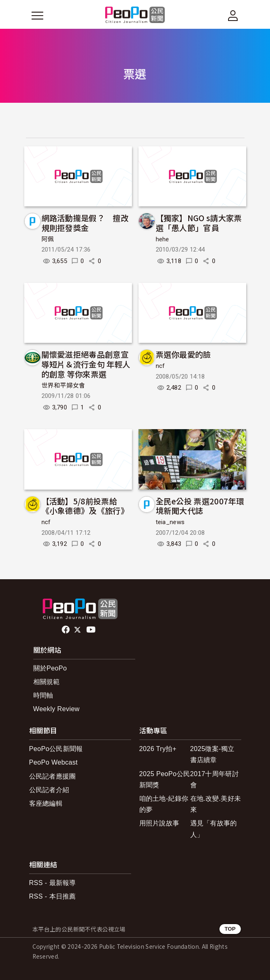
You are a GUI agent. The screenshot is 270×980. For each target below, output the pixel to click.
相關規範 (47, 682)
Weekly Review (57, 709)
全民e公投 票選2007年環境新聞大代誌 (200, 506)
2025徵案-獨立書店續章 (212, 754)
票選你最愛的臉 (183, 354)
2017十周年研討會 (215, 779)
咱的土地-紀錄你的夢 (164, 804)
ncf (160, 366)
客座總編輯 (46, 803)
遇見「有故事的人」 (214, 829)
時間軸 (43, 695)
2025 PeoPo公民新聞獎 (165, 779)
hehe (163, 239)
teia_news (170, 522)
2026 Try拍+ (158, 749)
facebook (66, 630)
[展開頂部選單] (233, 16)
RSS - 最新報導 (53, 883)
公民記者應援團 (53, 776)
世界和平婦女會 (63, 386)
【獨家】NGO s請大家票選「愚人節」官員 (199, 223)
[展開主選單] (37, 16)
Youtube (92, 630)
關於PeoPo (50, 668)
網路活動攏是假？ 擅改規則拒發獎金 (85, 223)
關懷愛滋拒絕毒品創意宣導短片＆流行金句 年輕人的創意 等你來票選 (86, 364)
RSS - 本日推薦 (53, 896)
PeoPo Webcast (54, 762)
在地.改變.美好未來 (216, 804)
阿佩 (48, 239)
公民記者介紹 (49, 790)
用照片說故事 (159, 823)
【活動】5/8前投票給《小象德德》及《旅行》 (85, 506)
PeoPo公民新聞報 (56, 749)
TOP (230, 929)
